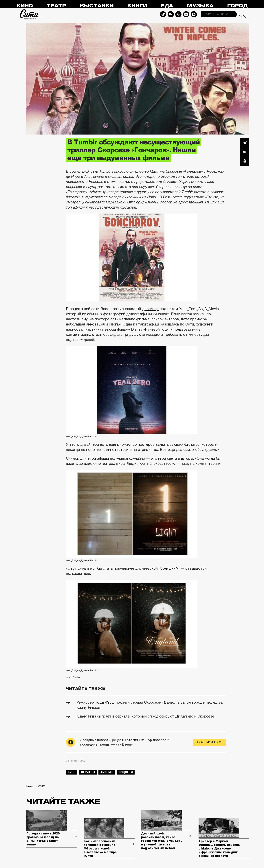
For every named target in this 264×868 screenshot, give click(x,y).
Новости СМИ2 (36, 786)
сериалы (88, 772)
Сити (29, 14)
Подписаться (210, 742)
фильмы (107, 772)
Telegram (163, 14)
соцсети (126, 772)
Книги (137, 6)
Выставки (97, 6)
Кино (25, 6)
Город (237, 6)
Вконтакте (245, 152)
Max (194, 14)
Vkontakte (171, 14)
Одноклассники (245, 161)
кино (72, 772)
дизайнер (150, 309)
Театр (56, 6)
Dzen (186, 14)
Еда (167, 6)
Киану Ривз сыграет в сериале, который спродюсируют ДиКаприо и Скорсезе (145, 716)
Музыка (200, 6)
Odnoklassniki (178, 14)
